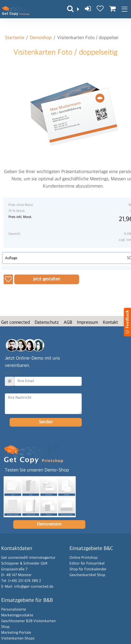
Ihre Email (12, 373)
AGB (68, 323)
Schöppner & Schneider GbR (24, 564)
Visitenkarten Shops (18, 639)
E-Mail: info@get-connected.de (27, 587)
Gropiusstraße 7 (14, 569)
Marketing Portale (16, 633)
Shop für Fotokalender (88, 569)
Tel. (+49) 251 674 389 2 (21, 581)
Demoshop (41, 38)
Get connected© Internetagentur (28, 558)
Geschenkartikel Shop (87, 575)
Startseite (15, 38)
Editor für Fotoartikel (87, 564)
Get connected (16, 323)
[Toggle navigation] (124, 9)
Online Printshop (84, 558)
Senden (46, 422)
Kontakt (110, 323)
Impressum (87, 323)
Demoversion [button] (49, 524)
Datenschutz (47, 323)
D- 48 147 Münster (16, 575)
